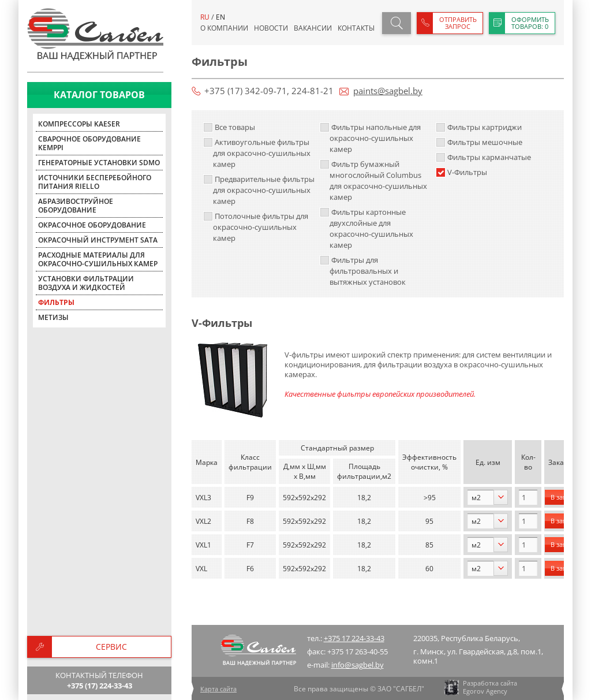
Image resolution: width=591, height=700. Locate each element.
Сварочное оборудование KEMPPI (89, 143)
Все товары (229, 127)
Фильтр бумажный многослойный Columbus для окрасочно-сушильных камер (373, 180)
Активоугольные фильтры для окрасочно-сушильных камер (257, 153)
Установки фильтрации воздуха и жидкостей (86, 283)
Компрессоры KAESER (79, 124)
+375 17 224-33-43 (354, 638)
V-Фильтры (461, 172)
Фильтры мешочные (479, 142)
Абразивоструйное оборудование (76, 206)
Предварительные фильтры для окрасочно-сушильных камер (259, 190)
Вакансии (313, 28)
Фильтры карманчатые (483, 157)
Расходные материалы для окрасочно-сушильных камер (98, 259)
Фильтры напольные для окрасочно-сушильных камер (370, 138)
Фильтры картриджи (479, 127)
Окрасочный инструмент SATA (98, 240)
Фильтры (56, 302)
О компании (224, 28)
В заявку (564, 497)
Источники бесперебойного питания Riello (95, 182)
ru (205, 17)
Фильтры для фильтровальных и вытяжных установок (363, 271)
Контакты (356, 28)
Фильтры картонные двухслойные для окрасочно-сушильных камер (366, 228)
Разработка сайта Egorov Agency (480, 687)
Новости (271, 28)
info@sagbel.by (358, 665)
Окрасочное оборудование (92, 225)
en (220, 17)
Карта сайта (218, 689)
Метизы (53, 317)
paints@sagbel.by (388, 91)
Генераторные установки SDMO (99, 163)
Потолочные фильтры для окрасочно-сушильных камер (256, 227)
